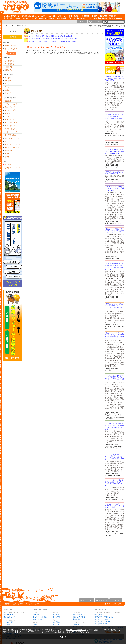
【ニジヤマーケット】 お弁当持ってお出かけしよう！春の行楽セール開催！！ (52, 41)
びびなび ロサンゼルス (102, 624)
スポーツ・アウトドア (12, 144)
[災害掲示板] (42, 18)
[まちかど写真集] (61, 18)
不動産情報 (57, 622)
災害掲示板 (77, 619)
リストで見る (9, 61)
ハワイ (24, 26)
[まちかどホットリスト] (54, 16)
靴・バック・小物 (11, 123)
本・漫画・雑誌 (10, 135)
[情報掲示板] (85, 16)
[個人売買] (94, 16)
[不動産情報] (112, 16)
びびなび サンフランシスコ (104, 617)
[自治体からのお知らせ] (28, 16)
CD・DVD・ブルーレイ (13, 138)
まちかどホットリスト (40, 617)
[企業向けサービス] (105, 18)
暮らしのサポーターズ (80, 615)
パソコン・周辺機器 (12, 104)
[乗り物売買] (103, 16)
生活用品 (8, 113)
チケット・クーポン (12, 147)
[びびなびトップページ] (15, 7)
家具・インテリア (11, 107)
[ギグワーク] (71, 18)
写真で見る (9, 67)
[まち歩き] (6, 16)
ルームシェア (57, 624)
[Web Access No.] (84, 18)
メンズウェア (9, 120)
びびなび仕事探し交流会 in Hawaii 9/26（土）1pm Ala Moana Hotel (48, 36)
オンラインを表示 (11, 49)
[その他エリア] (117, 18)
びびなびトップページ (13, 168)
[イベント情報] (67, 16)
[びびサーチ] (15, 16)
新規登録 (13, 37)
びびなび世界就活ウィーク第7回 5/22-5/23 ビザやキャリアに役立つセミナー (51, 39)
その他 (7, 157)
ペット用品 (9, 154)
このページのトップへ (115, 604)
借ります (8, 87)
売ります (8, 78)
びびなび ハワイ (100, 615)
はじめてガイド (10, 617)
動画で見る (9, 70)
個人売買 (13, 31)
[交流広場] (51, 18)
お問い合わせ (9, 624)
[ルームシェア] (8, 18)
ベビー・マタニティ (12, 132)
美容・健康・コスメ (12, 126)
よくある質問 (9, 622)
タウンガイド (37, 615)
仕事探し (36, 624)
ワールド (6, 26)
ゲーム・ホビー (10, 141)
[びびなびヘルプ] (94, 18)
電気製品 (8, 101)
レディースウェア (11, 116)
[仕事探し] (76, 16)
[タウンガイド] (41, 16)
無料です (8, 90)
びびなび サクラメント (102, 621)
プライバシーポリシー (33, 604)
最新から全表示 (10, 46)
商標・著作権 (18, 604)
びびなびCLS (9, 615)
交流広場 (76, 624)
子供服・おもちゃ (11, 129)
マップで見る (9, 64)
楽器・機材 (9, 151)
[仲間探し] (17, 18)
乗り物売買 (57, 617)
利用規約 (7, 604)
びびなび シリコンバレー (103, 619)
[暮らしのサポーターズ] (29, 18)
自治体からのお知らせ (80, 617)
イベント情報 (37, 619)
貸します (8, 84)
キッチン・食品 (10, 110)
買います (8, 81)
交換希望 (8, 93)
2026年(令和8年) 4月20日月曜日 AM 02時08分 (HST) (108, 26)
